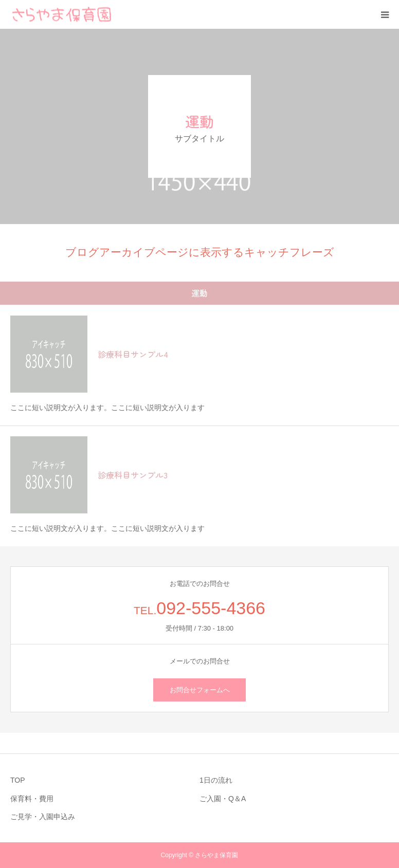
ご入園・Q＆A (223, 799)
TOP (18, 780)
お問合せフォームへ (200, 690)
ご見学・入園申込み (43, 817)
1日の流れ (216, 780)
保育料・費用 (32, 799)
